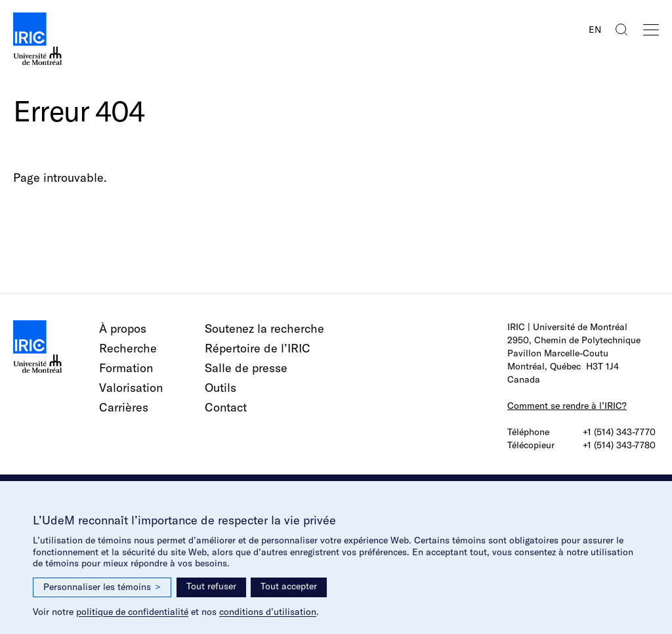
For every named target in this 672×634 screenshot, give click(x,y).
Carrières (124, 407)
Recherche (128, 348)
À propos (123, 328)
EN (595, 30)
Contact (226, 407)
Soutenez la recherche (264, 328)
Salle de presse (246, 368)
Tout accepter (289, 586)
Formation (126, 368)
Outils (220, 388)
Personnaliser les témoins (102, 587)
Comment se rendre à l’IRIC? (567, 406)
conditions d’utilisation (268, 612)
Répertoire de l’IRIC (258, 348)
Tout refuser (211, 586)
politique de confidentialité (132, 612)
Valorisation (131, 388)
